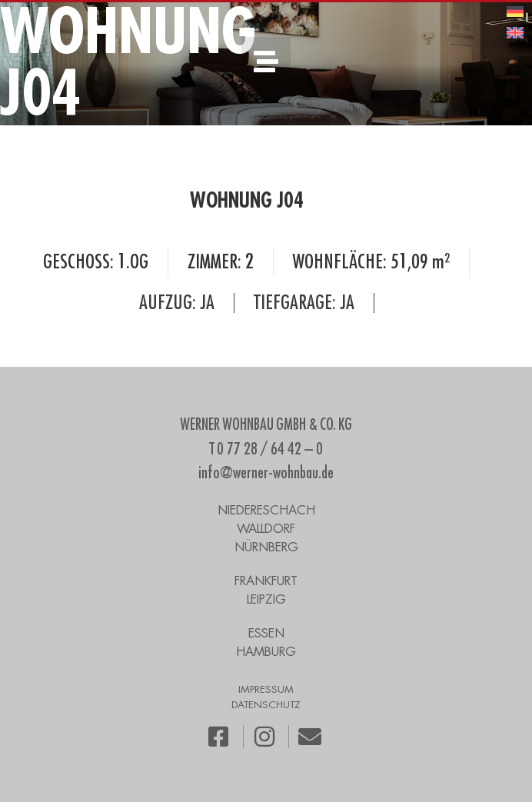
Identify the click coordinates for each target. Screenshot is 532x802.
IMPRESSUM (266, 689)
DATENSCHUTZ (266, 705)
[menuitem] (515, 11)
